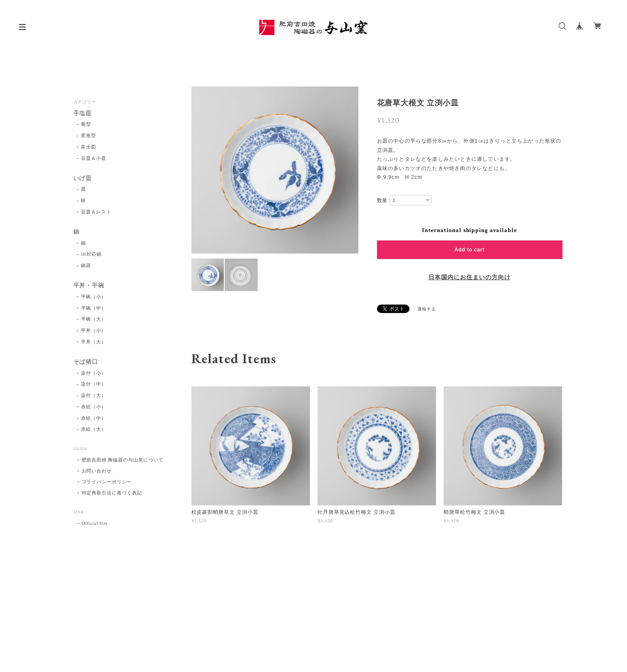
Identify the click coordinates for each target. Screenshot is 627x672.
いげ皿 (83, 179)
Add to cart (470, 250)
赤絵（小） (94, 407)
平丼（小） (94, 331)
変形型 (89, 136)
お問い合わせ (97, 471)
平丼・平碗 (89, 286)
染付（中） (94, 384)
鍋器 (86, 266)
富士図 (89, 147)
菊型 (86, 124)
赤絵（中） (94, 418)
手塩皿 (83, 114)
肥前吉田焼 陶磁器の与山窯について (123, 460)
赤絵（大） (94, 429)
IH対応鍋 (91, 254)
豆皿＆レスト (96, 212)
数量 (382, 200)
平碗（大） (94, 319)
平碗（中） (94, 308)
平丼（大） (94, 342)
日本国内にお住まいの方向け (469, 278)
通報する (427, 309)
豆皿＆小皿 (94, 159)
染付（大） (94, 396)
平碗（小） (94, 297)
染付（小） (94, 373)
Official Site (95, 524)
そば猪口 (86, 362)
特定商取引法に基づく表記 (112, 493)
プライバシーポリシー (107, 482)
